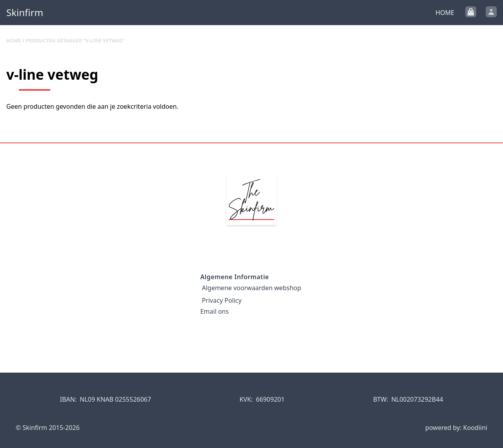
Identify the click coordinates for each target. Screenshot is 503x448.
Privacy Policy (222, 300)
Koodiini (475, 428)
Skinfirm (25, 13)
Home (445, 13)
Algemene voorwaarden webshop (252, 288)
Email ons (215, 311)
